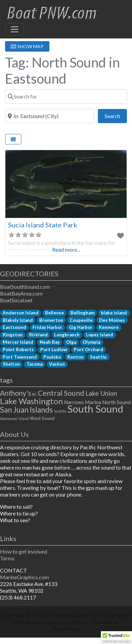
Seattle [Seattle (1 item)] (60, 411)
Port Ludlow (54, 349)
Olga (71, 342)
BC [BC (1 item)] (35, 394)
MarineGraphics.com (25, 577)
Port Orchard (89, 349)
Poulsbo (52, 357)
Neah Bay (50, 342)
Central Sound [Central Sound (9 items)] (61, 393)
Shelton (11, 364)
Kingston (13, 335)
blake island (114, 313)
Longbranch (67, 335)
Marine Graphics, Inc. (77, 615)
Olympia (91, 342)
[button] (116, 638)
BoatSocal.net (16, 300)
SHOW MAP (27, 46)
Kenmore (109, 327)
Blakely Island (18, 320)
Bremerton (51, 320)
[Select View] (13, 139)
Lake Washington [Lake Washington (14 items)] (31, 401)
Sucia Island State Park (43, 225)
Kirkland (38, 335)
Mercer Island (18, 342)
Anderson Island (21, 313)
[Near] (50, 116)
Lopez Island (100, 335)
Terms (7, 558)
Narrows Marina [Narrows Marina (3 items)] (83, 402)
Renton (75, 357)
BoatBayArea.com (21, 293)
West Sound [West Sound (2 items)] (42, 418)
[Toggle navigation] (15, 29)
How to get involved (24, 551)
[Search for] (66, 96)
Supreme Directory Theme (57, 622)
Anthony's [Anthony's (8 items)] (16, 393)
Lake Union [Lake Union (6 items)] (101, 393)
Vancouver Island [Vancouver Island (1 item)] (14, 418)
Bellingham (82, 313)
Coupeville (81, 320)
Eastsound (14, 327)
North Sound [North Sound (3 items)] (116, 402)
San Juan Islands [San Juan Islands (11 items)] (26, 410)
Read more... (66, 249)
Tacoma (35, 364)
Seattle (98, 357)
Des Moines (112, 320)
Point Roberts (18, 349)
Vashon (57, 364)
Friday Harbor (47, 327)
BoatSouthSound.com (25, 287)
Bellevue (54, 313)
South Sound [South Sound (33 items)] (95, 409)
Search (116, 115)
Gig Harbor (81, 327)
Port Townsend (20, 357)
